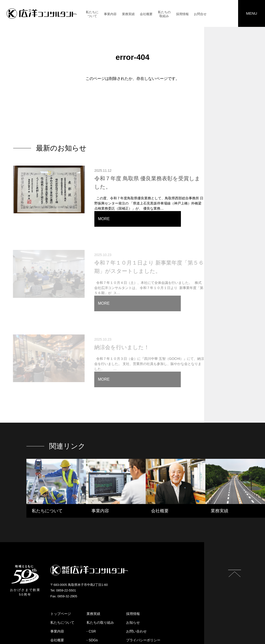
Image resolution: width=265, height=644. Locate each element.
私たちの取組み (164, 15)
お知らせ (133, 590)
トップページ (61, 582)
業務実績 (128, 15)
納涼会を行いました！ (116, 320)
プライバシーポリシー (143, 608)
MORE (223, 205)
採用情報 (182, 15)
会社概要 (146, 15)
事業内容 (110, 15)
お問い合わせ (136, 599)
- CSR (91, 599)
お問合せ (200, 15)
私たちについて (92, 15)
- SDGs (92, 608)
